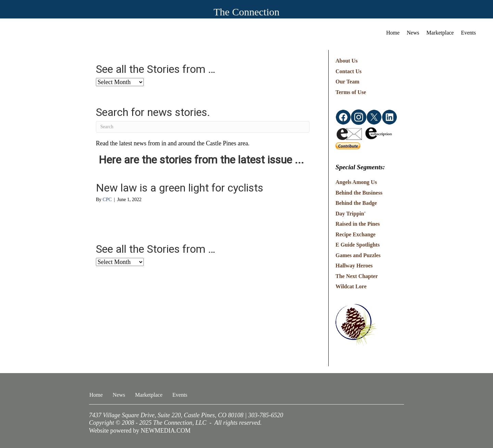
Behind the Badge (356, 203)
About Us (346, 61)
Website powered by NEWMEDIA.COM (140, 431)
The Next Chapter (357, 276)
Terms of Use (351, 92)
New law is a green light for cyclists (180, 188)
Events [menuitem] (468, 33)
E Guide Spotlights (358, 245)
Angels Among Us (356, 182)
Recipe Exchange (356, 234)
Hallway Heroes (354, 266)
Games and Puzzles (358, 255)
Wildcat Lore (351, 286)
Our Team (347, 82)
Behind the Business (359, 193)
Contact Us (349, 71)
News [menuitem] (413, 33)
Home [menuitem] (393, 33)
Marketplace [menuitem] (440, 33)
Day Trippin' (351, 214)
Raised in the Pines (358, 224)
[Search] (203, 127)
